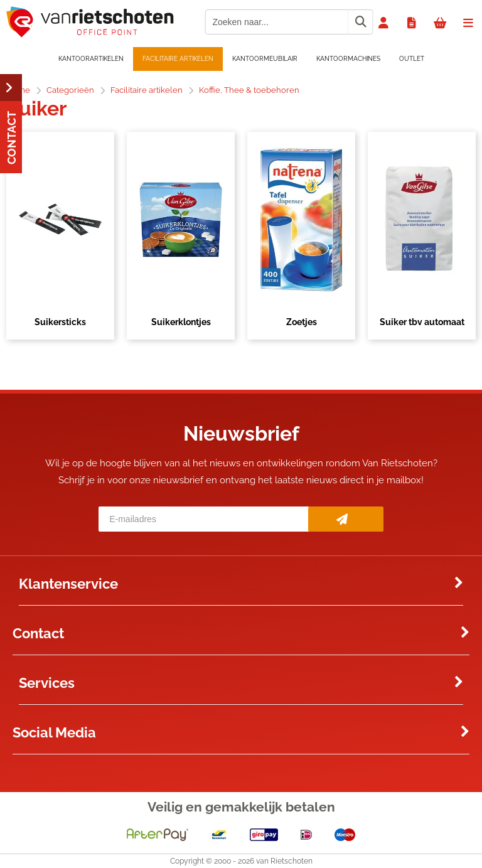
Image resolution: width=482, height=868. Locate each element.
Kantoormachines (348, 59)
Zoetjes (302, 322)
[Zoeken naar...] (360, 22)
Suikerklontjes (181, 322)
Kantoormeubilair (265, 59)
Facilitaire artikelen (178, 59)
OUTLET (412, 59)
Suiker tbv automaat (422, 322)
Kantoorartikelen (91, 59)
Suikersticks (60, 322)
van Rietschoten (284, 861)
